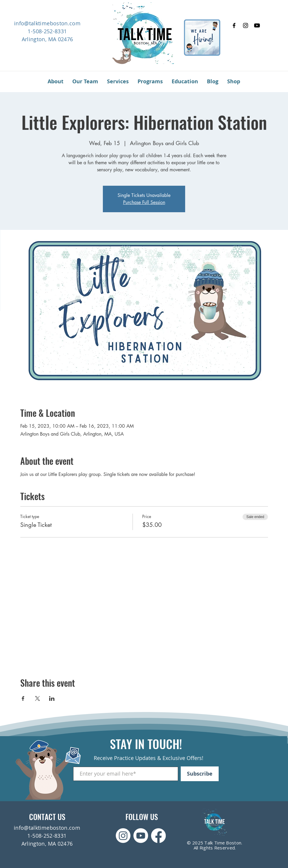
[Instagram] (246, 25)
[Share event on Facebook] (23, 698)
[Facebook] (234, 25)
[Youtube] (257, 25)
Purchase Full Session (144, 202)
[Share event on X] (37, 698)
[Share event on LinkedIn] (52, 698)
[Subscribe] (200, 774)
